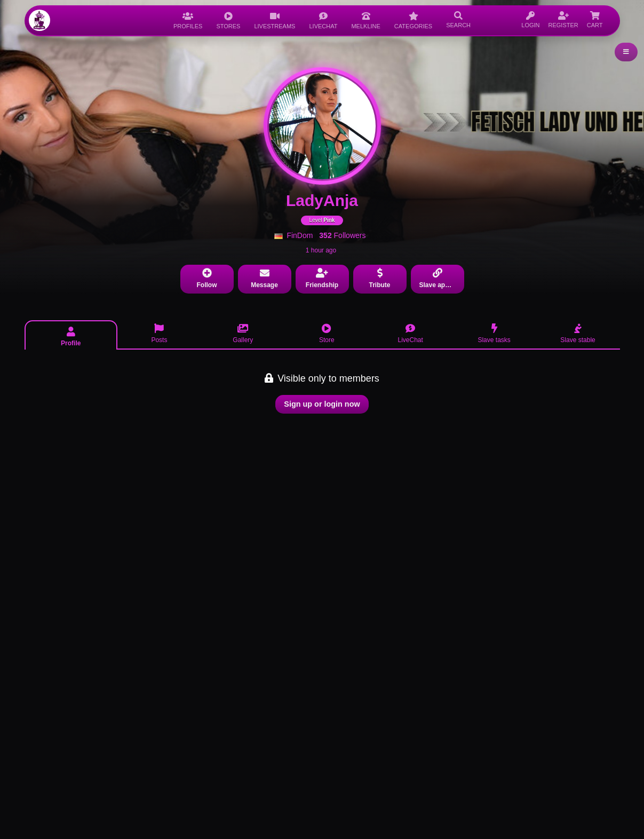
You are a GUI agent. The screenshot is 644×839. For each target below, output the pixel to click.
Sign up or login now (322, 404)
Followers (342, 235)
